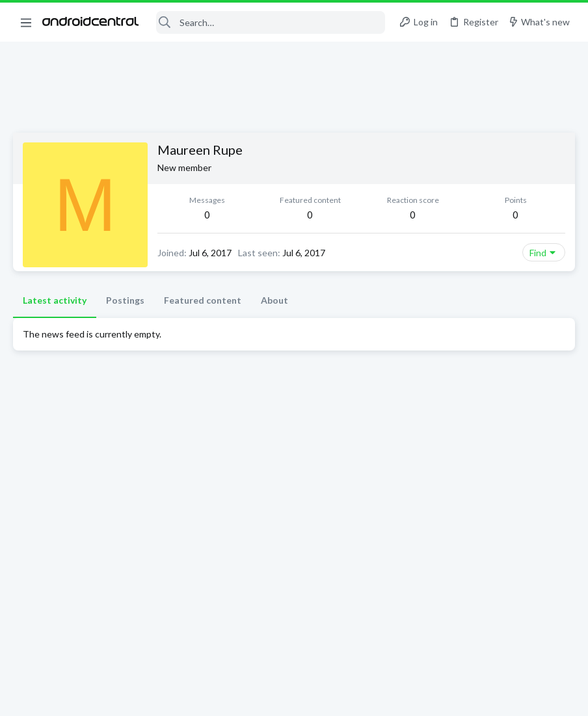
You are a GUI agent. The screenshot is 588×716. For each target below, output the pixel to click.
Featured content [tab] (203, 300)
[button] (26, 22)
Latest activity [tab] (55, 300)
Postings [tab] (125, 300)
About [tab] (274, 300)
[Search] (271, 22)
